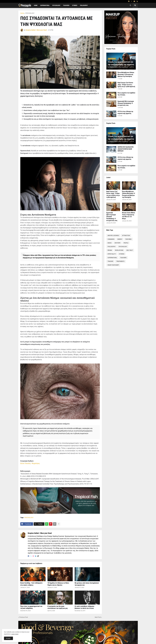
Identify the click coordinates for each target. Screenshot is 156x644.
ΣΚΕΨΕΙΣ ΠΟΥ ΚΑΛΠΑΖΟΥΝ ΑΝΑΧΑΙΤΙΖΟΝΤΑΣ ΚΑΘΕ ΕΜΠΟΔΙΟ (125, 149)
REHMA (110, 250)
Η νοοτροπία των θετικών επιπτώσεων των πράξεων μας (58, 607)
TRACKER (110, 261)
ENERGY (120, 239)
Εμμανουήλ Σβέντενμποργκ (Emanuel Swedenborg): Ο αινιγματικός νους (126, 103)
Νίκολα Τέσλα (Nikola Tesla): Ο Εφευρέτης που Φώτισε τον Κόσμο (128, 216)
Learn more (15, 634)
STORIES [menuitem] (75, 5)
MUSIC (110, 243)
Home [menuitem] (36, 5)
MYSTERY (118, 243)
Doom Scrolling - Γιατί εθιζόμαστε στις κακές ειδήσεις (31, 584)
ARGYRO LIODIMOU (113, 235)
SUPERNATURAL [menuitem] (45, 5)
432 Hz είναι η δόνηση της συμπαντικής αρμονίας (125, 112)
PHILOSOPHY (112, 247)
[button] (130, 5)
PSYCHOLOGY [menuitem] (56, 5)
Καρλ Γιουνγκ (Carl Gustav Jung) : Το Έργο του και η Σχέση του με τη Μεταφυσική (126, 85)
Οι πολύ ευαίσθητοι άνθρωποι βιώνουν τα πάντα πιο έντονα (84, 607)
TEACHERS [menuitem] (66, 5)
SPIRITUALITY (112, 254)
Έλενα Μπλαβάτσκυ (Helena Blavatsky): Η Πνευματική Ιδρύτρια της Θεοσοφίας (126, 74)
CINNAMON (111, 239)
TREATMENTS (120, 261)
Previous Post (24, 617)
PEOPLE (126, 243)
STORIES (122, 254)
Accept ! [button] (8, 638)
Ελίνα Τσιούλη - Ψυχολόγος (30, 463)
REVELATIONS (119, 250)
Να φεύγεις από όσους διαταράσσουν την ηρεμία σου (87, 584)
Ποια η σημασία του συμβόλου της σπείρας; (126, 94)
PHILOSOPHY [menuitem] (84, 5)
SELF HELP (130, 250)
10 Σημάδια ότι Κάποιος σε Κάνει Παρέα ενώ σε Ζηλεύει (58, 584)
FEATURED (128, 239)
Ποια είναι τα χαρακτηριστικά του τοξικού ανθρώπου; (31, 607)
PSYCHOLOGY (30, 13)
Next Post (98, 617)
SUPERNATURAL (112, 258)
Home (22, 13)
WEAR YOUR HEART (113, 265)
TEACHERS (123, 258)
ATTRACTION (126, 235)
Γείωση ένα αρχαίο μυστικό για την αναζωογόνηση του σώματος (121, 63)
